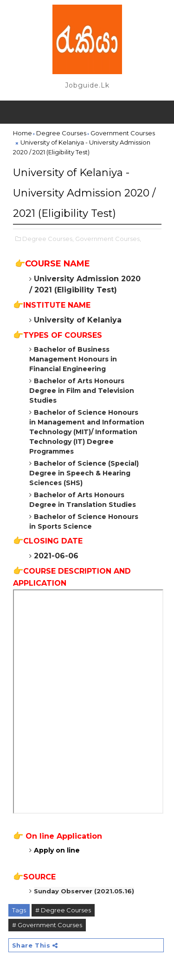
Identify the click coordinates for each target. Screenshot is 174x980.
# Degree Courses (63, 910)
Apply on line (57, 850)
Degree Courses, (48, 239)
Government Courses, (108, 239)
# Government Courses (47, 925)
